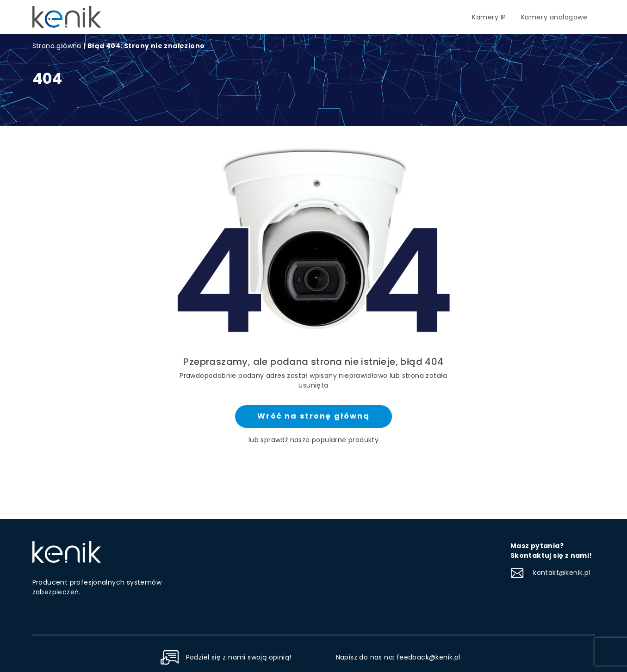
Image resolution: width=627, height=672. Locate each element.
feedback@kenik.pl (428, 657)
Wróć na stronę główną (313, 416)
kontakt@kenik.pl (550, 573)
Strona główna (57, 46)
